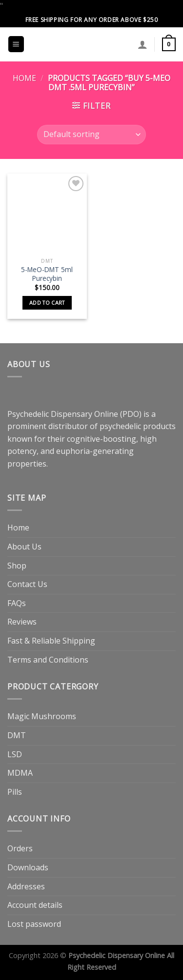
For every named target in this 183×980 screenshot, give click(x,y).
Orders (20, 848)
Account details (35, 905)
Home (24, 78)
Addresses (26, 886)
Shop (17, 566)
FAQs (17, 603)
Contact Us (27, 584)
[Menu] (16, 44)
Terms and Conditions (48, 660)
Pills (15, 792)
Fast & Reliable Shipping (51, 641)
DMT (17, 735)
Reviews (22, 622)
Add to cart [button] (47, 303)
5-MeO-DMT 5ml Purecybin (47, 274)
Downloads (28, 867)
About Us (24, 547)
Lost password (34, 924)
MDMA (20, 773)
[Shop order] (91, 135)
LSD (15, 754)
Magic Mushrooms (42, 716)
